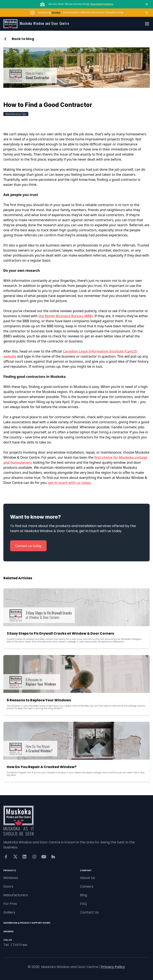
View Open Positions (102, 4)
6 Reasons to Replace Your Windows (39, 700)
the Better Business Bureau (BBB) (66, 316)
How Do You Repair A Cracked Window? (42, 767)
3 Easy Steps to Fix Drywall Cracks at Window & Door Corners (60, 633)
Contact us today (28, 546)
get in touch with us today (69, 483)
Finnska (56, 13)
